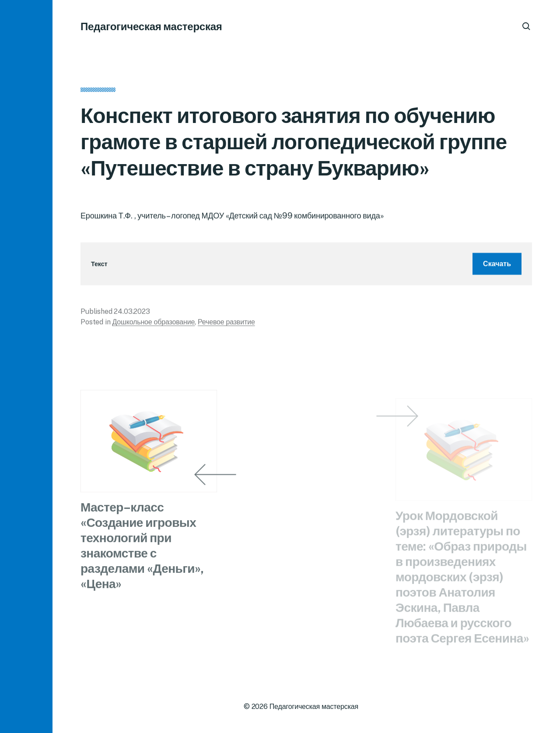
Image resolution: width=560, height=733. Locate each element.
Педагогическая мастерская (151, 26)
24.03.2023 (132, 314)
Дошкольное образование (153, 324)
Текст (99, 266)
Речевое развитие (226, 324)
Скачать (497, 266)
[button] (26, 366)
